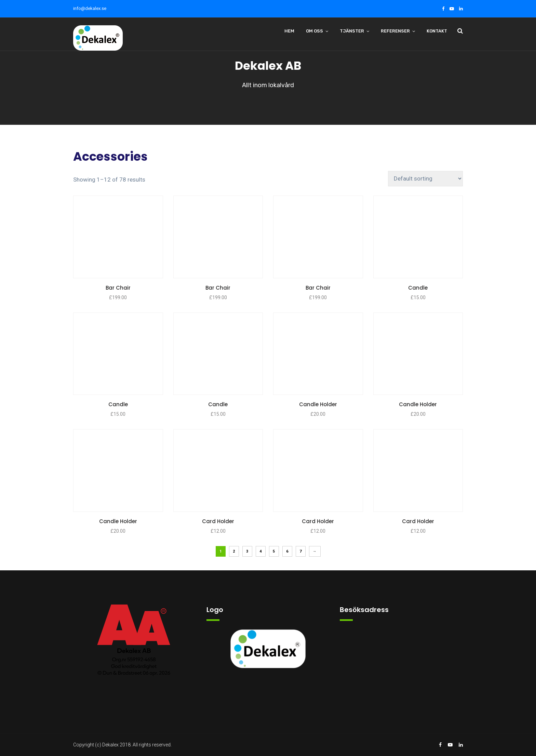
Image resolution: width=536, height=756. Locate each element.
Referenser (395, 31)
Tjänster (352, 31)
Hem (289, 31)
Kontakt (437, 31)
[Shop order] (425, 179)
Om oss (314, 31)
